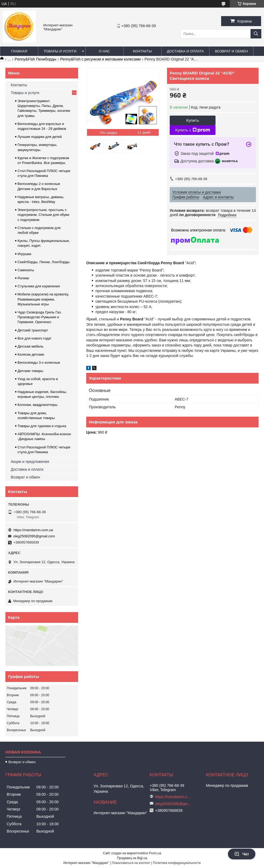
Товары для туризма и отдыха (42, 426)
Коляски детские (31, 354)
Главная (19, 51)
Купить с (192, 130)
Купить (192, 120)
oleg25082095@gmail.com (34, 536)
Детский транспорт (33, 330)
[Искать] (256, 34)
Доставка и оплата (185, 51)
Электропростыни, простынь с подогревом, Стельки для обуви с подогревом (43, 215)
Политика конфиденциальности (177, 863)
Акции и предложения (30, 462)
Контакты (142, 51)
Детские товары (30, 371)
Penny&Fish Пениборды (36, 59)
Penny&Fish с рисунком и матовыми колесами (100, 59)
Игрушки (24, 254)
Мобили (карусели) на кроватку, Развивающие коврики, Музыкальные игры (43, 299)
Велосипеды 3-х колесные (39, 362)
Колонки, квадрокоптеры (37, 405)
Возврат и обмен (231, 51)
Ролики (23, 278)
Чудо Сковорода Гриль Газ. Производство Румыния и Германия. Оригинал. (40, 317)
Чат (242, 854)
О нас (104, 51)
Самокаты (26, 270)
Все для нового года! (34, 338)
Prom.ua (155, 853)
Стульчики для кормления (39, 286)
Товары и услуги (60, 51)
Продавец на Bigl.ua (132, 858)
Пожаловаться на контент (131, 863)
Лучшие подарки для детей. (40, 137)
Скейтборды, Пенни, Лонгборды (44, 262)
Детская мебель (30, 346)
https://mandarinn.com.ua (33, 530)
